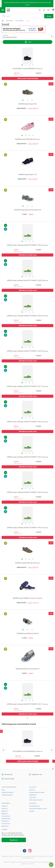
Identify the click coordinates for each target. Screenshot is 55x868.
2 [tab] (26, 65)
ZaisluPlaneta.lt (6, 819)
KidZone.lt (5, 806)
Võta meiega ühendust (36, 800)
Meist (3, 790)
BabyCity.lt (5, 811)
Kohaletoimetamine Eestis (37, 792)
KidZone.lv (5, 809)
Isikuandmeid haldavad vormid (38, 809)
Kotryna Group (6, 824)
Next (52, 750)
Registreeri (14, 840)
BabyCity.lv (5, 814)
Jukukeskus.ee (6, 816)
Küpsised (32, 811)
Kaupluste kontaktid (7, 792)
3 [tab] (29, 65)
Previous (3, 750)
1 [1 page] (27, 718)
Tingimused (33, 797)
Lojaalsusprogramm (7, 795)
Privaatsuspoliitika (34, 806)
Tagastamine (33, 795)
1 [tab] (22, 65)
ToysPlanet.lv (5, 821)
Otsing (49, 16)
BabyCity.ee (5, 826)
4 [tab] (33, 65)
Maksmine (32, 790)
